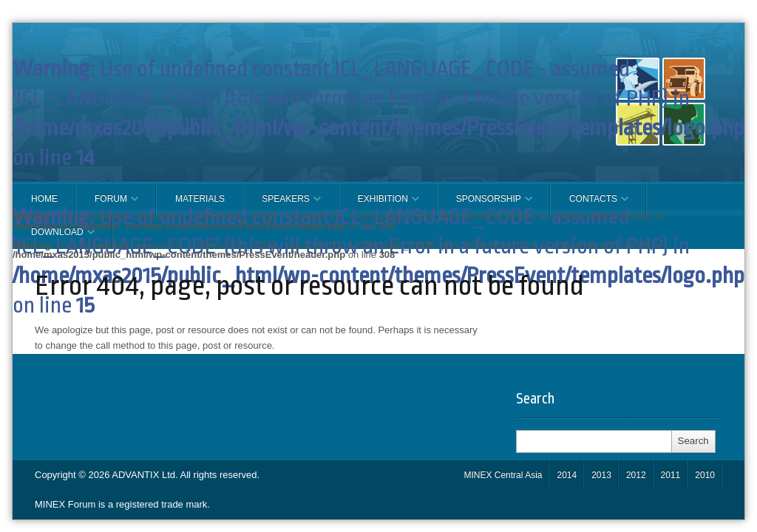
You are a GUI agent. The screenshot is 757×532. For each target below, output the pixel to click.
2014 (567, 475)
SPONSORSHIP (485, 205)
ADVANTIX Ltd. (146, 475)
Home (44, 199)
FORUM (107, 205)
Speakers (282, 205)
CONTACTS (590, 205)
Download (54, 238)
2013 (601, 475)
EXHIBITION (379, 205)
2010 (705, 475)
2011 (671, 475)
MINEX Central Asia (503, 475)
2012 (636, 475)
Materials (200, 199)
